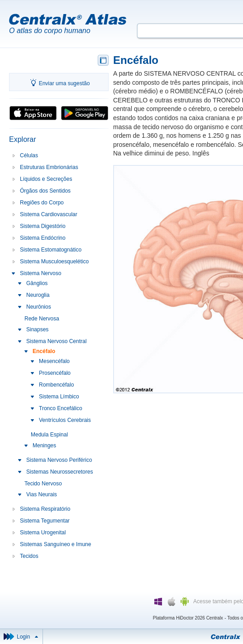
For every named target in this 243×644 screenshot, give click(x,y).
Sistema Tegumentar (45, 521)
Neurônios (39, 307)
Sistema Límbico (59, 397)
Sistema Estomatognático (51, 250)
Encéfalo (44, 351)
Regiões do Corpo (42, 203)
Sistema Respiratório (45, 509)
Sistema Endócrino (43, 238)
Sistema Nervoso (40, 273)
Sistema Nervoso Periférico (59, 460)
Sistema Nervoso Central (56, 341)
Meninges (44, 445)
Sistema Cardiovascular (49, 214)
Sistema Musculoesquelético (54, 261)
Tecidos (29, 556)
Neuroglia (38, 295)
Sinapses (37, 329)
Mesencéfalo (54, 361)
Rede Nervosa (42, 319)
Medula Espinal (49, 435)
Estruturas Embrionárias (49, 167)
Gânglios (37, 283)
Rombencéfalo (56, 385)
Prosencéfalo (55, 373)
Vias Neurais (42, 494)
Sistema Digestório (43, 226)
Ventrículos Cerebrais (65, 420)
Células (29, 155)
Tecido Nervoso (43, 484)
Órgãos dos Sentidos (45, 191)
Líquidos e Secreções (46, 179)
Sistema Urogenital (43, 533)
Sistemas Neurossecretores (60, 472)
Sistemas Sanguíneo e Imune (55, 544)
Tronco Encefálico (61, 408)
